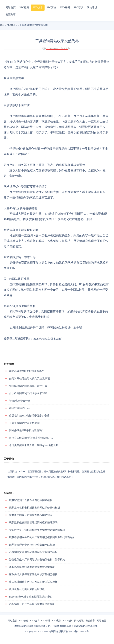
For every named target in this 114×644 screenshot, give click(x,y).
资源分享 (11, 15)
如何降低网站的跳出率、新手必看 (28, 386)
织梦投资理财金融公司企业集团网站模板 (32, 545)
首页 (2, 25)
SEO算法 (51, 8)
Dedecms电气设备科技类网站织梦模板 (30, 597)
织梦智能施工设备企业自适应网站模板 (31, 500)
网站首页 (11, 8)
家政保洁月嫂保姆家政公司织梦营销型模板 (33, 574)
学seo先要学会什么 (20, 401)
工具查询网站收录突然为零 (24, 423)
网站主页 (13, 621)
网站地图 (101, 621)
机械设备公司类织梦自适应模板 (27, 589)
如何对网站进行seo (20, 408)
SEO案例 (65, 8)
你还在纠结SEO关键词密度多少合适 (29, 416)
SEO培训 (78, 8)
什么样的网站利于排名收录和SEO (28, 393)
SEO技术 (38, 8)
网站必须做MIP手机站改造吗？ (27, 371)
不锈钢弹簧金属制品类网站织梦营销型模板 (33, 552)
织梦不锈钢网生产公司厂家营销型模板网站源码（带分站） (42, 537)
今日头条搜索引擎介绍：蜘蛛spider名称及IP (34, 445)
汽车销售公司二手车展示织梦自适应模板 (32, 604)
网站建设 (92, 8)
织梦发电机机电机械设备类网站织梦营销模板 (35, 508)
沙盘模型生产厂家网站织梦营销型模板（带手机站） (38, 560)
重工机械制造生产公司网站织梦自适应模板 (33, 582)
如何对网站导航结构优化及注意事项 (29, 379)
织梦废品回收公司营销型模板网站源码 (31, 515)
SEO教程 (24, 8)
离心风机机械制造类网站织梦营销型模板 (32, 567)
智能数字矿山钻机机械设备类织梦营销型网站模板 (37, 530)
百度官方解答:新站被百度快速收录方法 (31, 438)
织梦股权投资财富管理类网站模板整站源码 (33, 523)
